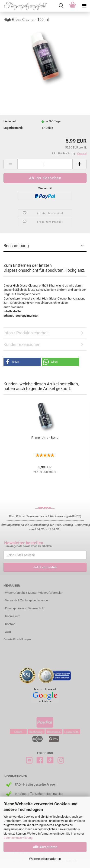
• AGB (7, 632)
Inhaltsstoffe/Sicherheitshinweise (39, 794)
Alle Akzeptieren (45, 847)
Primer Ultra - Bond (45, 438)
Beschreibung (16, 246)
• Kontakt (9, 624)
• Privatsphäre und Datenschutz (24, 608)
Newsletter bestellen (24, 543)
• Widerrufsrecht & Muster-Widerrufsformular (33, 593)
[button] (22, 362)
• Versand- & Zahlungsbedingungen (26, 600)
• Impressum (12, 616)
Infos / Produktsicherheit (26, 333)
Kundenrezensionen (22, 344)
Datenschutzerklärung (18, 838)
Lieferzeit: (10, 121)
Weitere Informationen (45, 859)
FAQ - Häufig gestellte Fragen (36, 784)
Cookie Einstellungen (17, 639)
